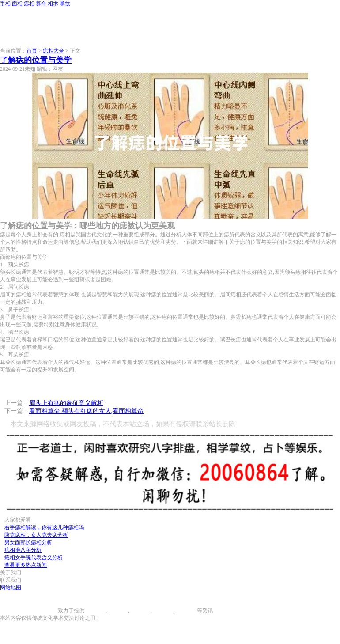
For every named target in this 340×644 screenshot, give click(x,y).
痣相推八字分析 (23, 550)
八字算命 (162, 610)
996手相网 (46, 610)
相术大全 (186, 610)
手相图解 (95, 610)
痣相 (29, 4)
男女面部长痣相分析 (28, 542)
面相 (17, 4)
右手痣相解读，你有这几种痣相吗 (44, 527)
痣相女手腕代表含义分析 (34, 557)
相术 (53, 4)
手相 (5, 4)
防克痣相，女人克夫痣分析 (36, 535)
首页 (32, 51)
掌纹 (65, 4)
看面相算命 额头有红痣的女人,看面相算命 (86, 411)
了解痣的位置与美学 (36, 60)
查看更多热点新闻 (26, 565)
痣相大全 (53, 51)
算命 (41, 4)
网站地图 (11, 587)
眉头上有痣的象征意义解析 (66, 403)
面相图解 (117, 610)
